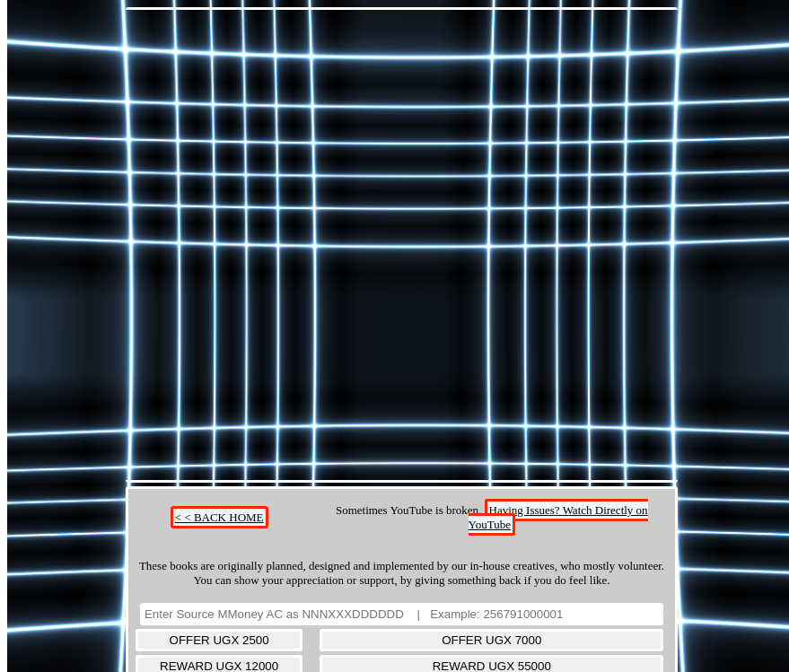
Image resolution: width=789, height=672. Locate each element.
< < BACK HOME (219, 517)
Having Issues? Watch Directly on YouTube (558, 517)
